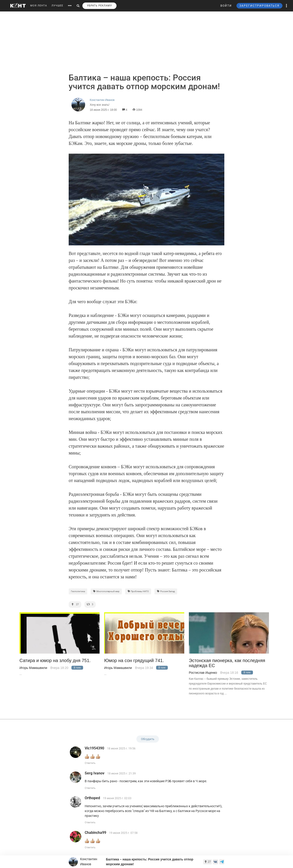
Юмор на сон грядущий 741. (134, 661)
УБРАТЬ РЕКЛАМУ (99, 6)
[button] (287, 6)
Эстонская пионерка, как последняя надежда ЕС (227, 663)
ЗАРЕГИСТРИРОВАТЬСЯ (259, 6)
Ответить (90, 763)
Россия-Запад (166, 591)
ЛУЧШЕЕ (57, 6)
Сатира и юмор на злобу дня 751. (55, 661)
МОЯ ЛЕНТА (39, 6)
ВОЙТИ (226, 6)
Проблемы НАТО (138, 591)
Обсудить (148, 739)
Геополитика (78, 591)
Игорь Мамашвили (33, 668)
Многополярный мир (106, 591)
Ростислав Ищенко (203, 673)
